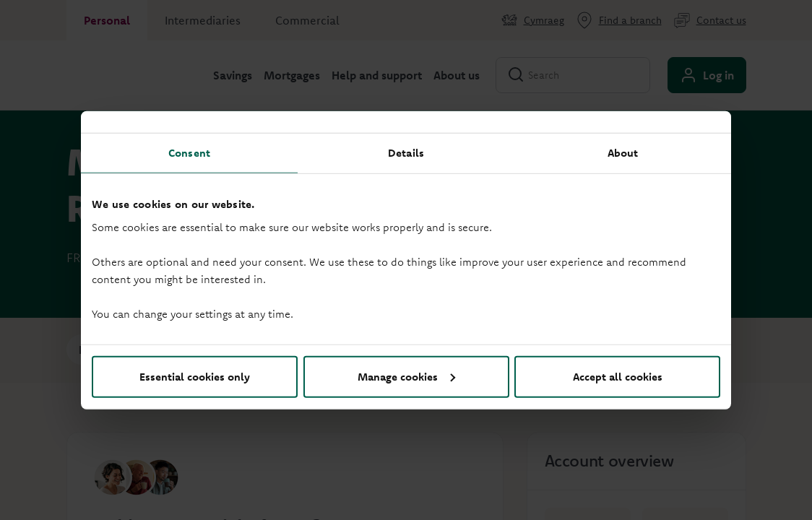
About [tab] (623, 153)
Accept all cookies (618, 376)
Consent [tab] (189, 153)
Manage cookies (406, 376)
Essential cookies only (195, 376)
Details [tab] (406, 153)
